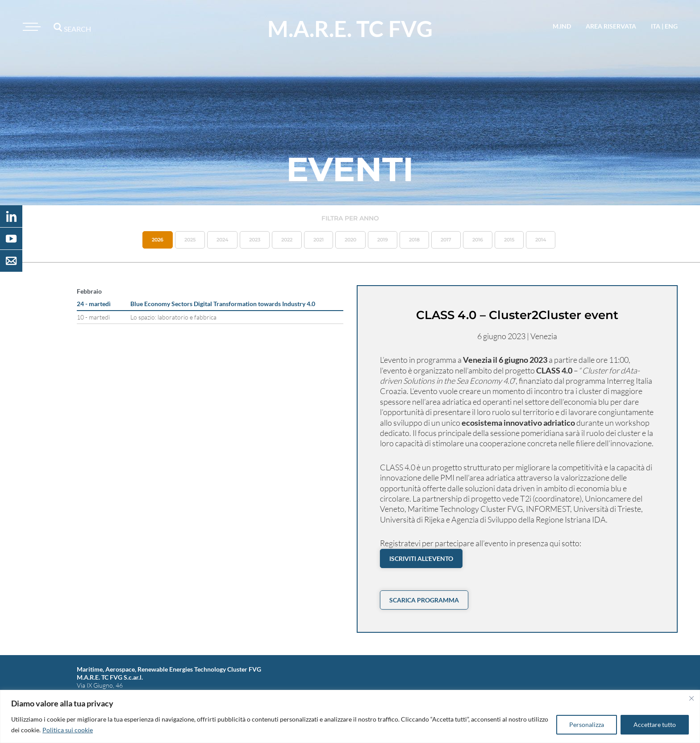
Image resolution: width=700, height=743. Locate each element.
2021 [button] (319, 240)
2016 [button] (478, 240)
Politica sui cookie (68, 730)
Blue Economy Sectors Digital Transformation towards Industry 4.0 (223, 304)
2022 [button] (287, 240)
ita (656, 26)
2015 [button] (509, 240)
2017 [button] (446, 240)
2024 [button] (222, 240)
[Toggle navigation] (30, 27)
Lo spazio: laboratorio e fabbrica (173, 317)
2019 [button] (383, 240)
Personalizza (587, 724)
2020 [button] (350, 240)
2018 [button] (414, 240)
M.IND (562, 26)
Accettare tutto (655, 724)
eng (671, 26)
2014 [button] (541, 240)
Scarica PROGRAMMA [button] (424, 600)
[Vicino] (692, 698)
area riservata (611, 26)
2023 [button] (255, 240)
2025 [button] (190, 240)
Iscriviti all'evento (421, 558)
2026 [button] (158, 240)
